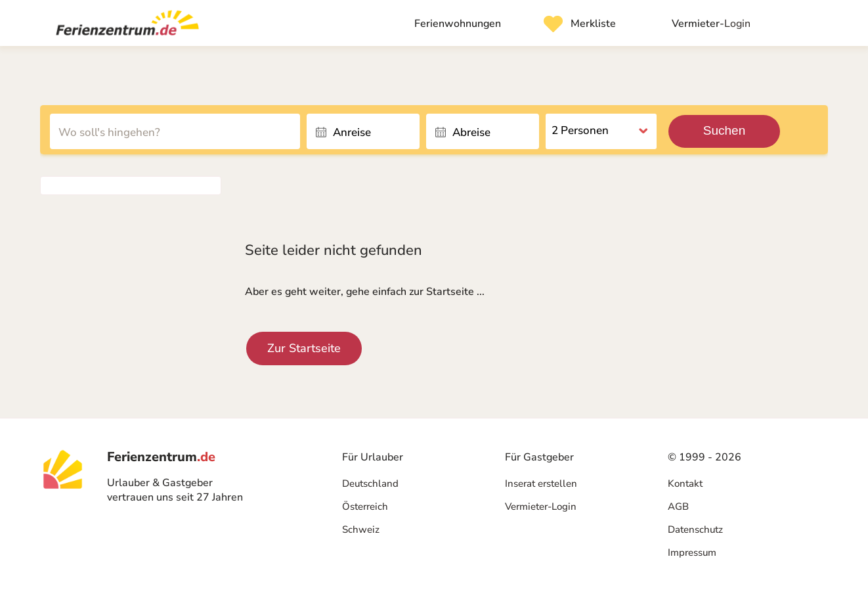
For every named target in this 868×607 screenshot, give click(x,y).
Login (711, 24)
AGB (678, 506)
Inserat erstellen (541, 483)
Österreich (365, 506)
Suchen (724, 130)
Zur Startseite (304, 348)
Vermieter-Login (541, 506)
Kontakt (685, 483)
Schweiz (361, 529)
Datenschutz (695, 529)
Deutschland (370, 483)
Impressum (692, 552)
